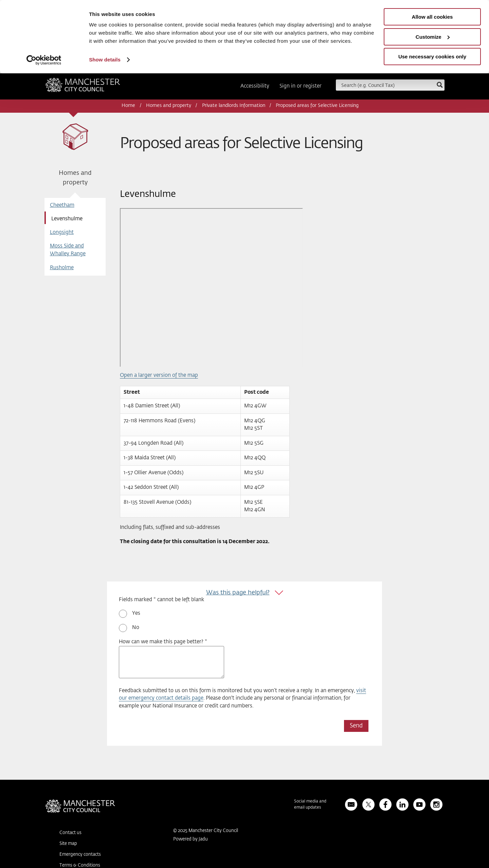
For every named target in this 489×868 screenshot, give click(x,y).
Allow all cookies (432, 17)
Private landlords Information (234, 106)
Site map (68, 844)
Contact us (70, 833)
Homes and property (169, 106)
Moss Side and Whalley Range (68, 250)
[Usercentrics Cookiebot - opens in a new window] (44, 60)
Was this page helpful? (238, 593)
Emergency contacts (80, 855)
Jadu (203, 839)
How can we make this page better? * (163, 642)
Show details (105, 60)
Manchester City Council (83, 87)
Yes (136, 613)
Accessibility (255, 86)
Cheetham (62, 205)
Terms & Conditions (80, 865)
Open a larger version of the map (159, 375)
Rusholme (62, 268)
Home (128, 106)
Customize (433, 37)
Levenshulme (67, 219)
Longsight (62, 232)
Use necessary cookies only (432, 57)
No (136, 627)
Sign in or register (301, 86)
